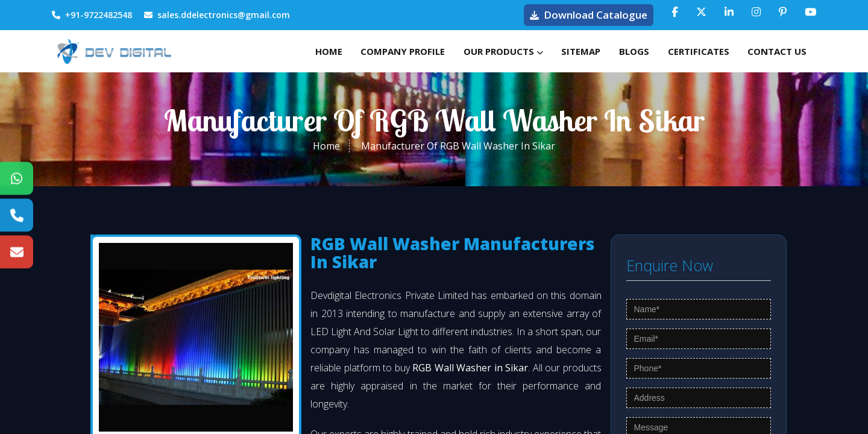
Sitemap (561, 51)
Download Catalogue (589, 15)
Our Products (478, 51)
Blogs (620, 51)
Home (292, 51)
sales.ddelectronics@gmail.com (217, 15)
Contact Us (775, 51)
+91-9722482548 (92, 15)
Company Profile (372, 51)
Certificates (690, 51)
